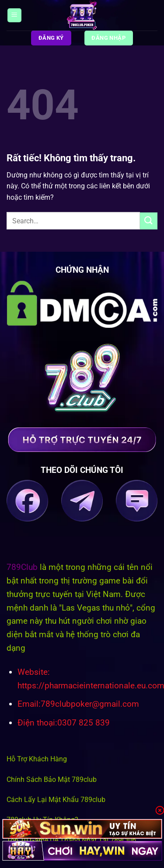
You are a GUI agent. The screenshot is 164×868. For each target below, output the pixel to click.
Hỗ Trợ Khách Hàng (37, 759)
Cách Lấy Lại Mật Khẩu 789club (56, 800)
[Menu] (14, 16)
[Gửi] (149, 221)
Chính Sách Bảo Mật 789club (52, 779)
